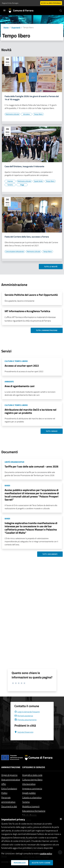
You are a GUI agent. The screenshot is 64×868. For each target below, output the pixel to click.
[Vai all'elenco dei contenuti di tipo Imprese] (10, 181)
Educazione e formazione (34, 811)
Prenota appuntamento (25, 720)
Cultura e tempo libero (32, 779)
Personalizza (20, 863)
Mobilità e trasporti (31, 806)
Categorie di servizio (34, 767)
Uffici (4, 784)
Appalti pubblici (29, 793)
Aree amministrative (11, 779)
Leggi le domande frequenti (27, 712)
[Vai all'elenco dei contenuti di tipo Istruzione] (26, 114)
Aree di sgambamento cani (20, 386)
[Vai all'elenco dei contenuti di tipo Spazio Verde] (38, 181)
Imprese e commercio (32, 788)
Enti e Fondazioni (9, 788)
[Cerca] (61, 11)
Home (6, 27)
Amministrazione (11, 767)
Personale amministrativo (8, 800)
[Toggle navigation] (4, 10)
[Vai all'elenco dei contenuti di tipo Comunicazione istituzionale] (15, 252)
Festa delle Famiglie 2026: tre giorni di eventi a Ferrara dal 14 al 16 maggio (32, 98)
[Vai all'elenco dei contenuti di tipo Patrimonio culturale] (12, 114)
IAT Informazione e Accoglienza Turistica (27, 311)
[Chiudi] (61, 819)
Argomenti (16, 27)
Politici (4, 793)
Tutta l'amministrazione (47, 330)
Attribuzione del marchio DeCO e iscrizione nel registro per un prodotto (30, 411)
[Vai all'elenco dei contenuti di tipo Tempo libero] (38, 114)
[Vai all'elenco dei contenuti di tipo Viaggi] (22, 185)
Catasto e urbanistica (32, 797)
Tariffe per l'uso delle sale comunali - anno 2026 (31, 466)
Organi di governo (9, 775)
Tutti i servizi (52, 431)
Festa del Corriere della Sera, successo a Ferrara (27, 237)
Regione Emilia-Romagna (10, 3)
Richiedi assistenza (24, 716)
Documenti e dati (9, 806)
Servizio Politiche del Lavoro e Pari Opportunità (31, 295)
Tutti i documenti (50, 554)
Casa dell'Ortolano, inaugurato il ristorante (24, 166)
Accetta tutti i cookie (41, 863)
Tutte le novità (51, 267)
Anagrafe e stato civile (32, 775)
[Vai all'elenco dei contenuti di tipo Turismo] (10, 185)
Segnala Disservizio (24, 732)
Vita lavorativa (29, 784)
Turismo (26, 802)
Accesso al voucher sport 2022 (22, 366)
